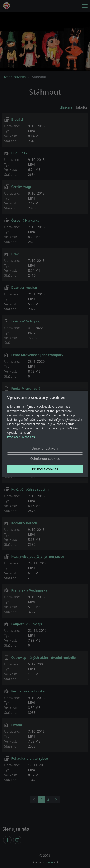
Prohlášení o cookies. (21, 437)
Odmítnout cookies (45, 459)
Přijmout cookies (45, 469)
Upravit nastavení (45, 448)
